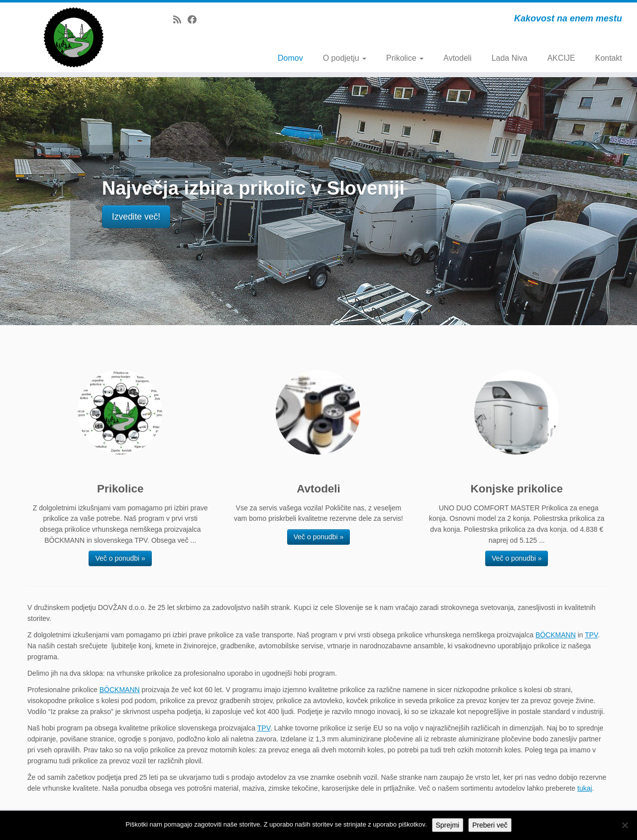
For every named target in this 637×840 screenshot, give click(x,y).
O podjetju (345, 58)
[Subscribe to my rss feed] (180, 20)
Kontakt (609, 58)
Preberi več (490, 825)
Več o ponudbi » (120, 558)
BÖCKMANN (556, 635)
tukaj (585, 788)
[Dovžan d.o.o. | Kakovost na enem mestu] (73, 37)
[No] (625, 825)
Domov (290, 58)
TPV (591, 635)
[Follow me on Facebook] (195, 20)
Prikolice (405, 58)
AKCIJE (561, 58)
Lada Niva (510, 58)
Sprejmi (448, 825)
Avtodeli (458, 58)
